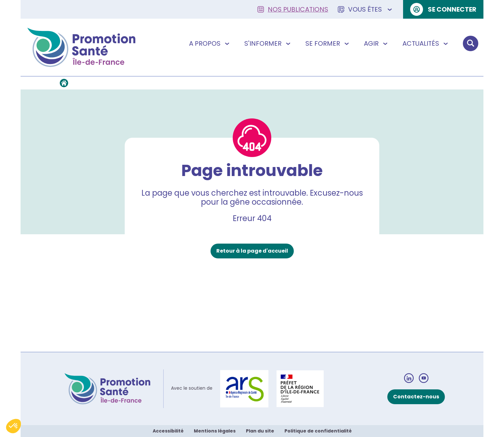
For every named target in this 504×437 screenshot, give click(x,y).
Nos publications (293, 9)
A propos (210, 43)
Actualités (426, 43)
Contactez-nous (416, 397)
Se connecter (443, 9)
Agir (376, 43)
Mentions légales (215, 431)
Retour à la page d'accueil (252, 251)
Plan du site (260, 431)
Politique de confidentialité (318, 431)
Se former (328, 43)
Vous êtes (366, 9)
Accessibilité (168, 431)
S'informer (268, 43)
